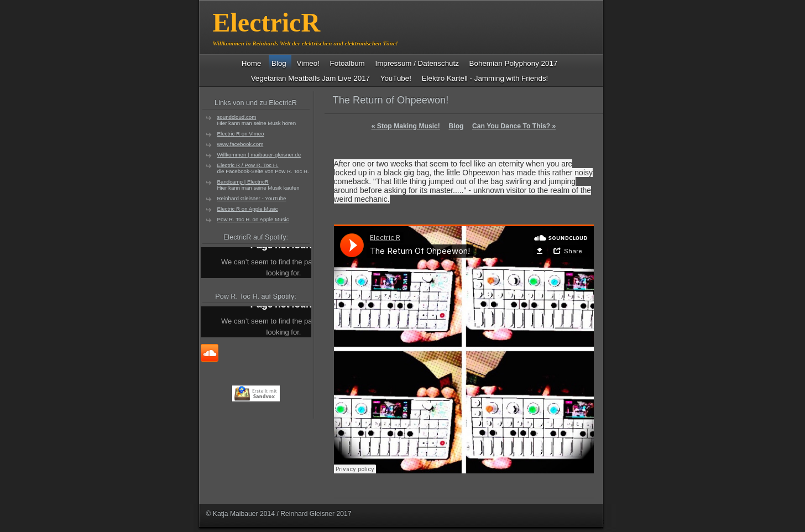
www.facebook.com (241, 144)
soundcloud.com (237, 117)
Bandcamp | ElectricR (243, 182)
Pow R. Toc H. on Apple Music (253, 219)
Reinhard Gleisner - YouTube (252, 198)
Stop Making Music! (406, 126)
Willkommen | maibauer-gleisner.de (259, 155)
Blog (456, 126)
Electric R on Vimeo (241, 134)
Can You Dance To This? (514, 126)
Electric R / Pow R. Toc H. (248, 165)
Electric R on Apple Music (248, 209)
